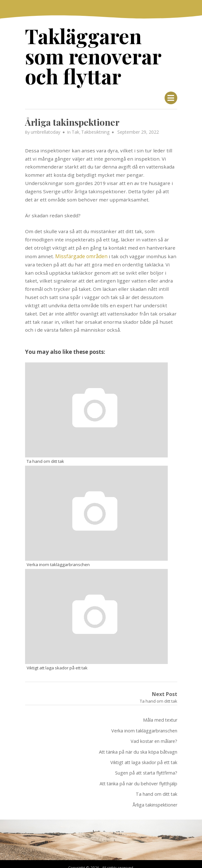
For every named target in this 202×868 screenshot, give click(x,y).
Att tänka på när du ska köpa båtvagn (138, 746)
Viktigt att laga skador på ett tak (144, 756)
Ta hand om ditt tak (156, 786)
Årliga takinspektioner (155, 797)
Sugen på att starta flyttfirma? (146, 766)
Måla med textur (160, 715)
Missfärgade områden (80, 253)
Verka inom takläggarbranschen (144, 725)
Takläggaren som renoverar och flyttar (101, 54)
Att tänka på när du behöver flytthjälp (138, 776)
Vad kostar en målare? (154, 735)
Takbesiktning (94, 129)
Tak (75, 129)
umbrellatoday (45, 129)
